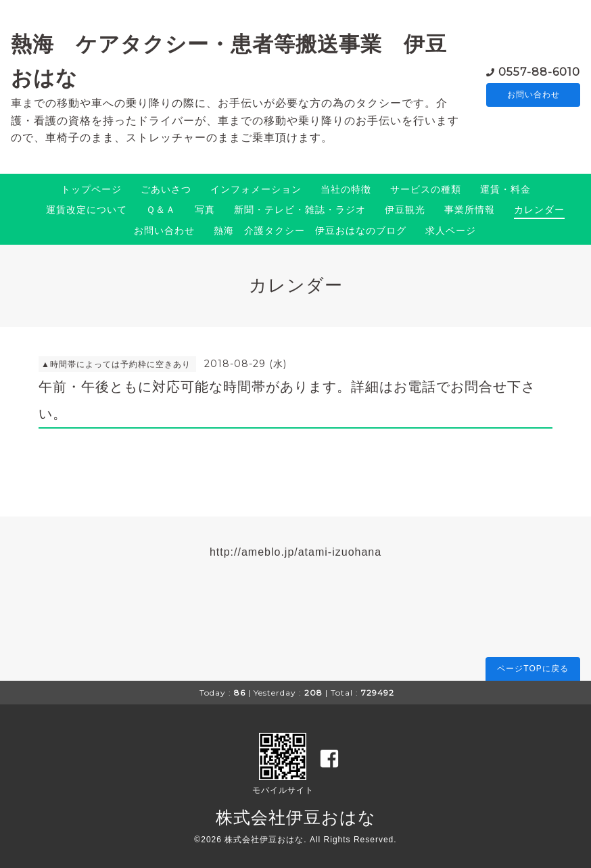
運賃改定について (87, 210)
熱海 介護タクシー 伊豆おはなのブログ (310, 231)
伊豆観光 (405, 210)
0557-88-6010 (539, 71)
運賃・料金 (505, 189)
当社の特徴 (346, 189)
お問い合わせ (534, 95)
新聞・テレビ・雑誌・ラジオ (300, 210)
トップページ (91, 189)
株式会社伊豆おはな (296, 817)
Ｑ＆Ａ (161, 210)
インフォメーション (256, 189)
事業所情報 (470, 210)
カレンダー (539, 210)
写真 (205, 210)
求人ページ (451, 231)
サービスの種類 (426, 189)
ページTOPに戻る (533, 669)
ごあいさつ (166, 189)
